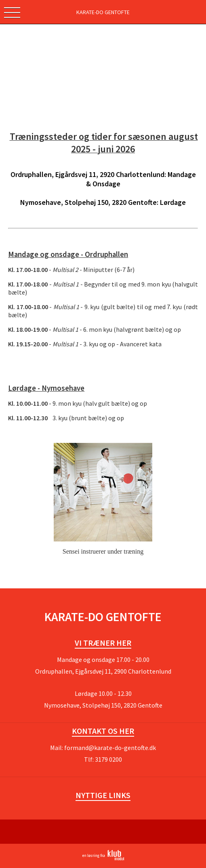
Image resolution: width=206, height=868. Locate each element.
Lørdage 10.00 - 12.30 (103, 693)
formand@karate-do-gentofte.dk (110, 748)
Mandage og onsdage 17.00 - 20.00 (103, 659)
